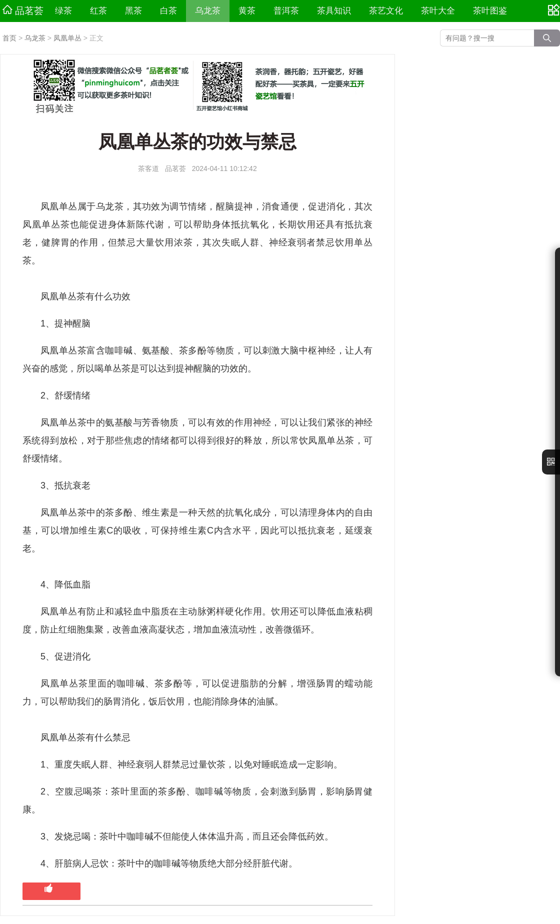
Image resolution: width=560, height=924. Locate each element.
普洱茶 (286, 11)
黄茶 (247, 11)
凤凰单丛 (67, 38)
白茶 (168, 11)
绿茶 (63, 11)
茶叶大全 (438, 11)
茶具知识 (334, 11)
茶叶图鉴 (490, 11)
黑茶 (133, 11)
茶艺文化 (386, 11)
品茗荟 (23, 10)
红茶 (98, 11)
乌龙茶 (208, 11)
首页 (9, 38)
